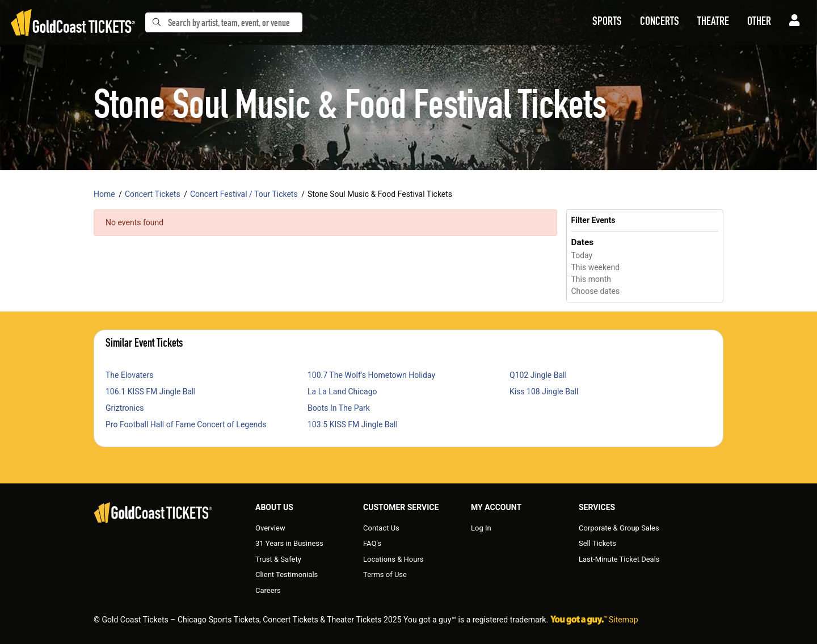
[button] (607, 23)
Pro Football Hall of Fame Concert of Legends (186, 424)
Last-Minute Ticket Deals (619, 559)
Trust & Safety (278, 559)
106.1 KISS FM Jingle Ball (151, 392)
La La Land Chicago (342, 392)
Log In (481, 528)
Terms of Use (385, 574)
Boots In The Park (339, 408)
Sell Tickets (597, 543)
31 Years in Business (289, 543)
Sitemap (623, 620)
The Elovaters (129, 375)
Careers (268, 590)
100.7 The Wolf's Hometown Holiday (371, 375)
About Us (274, 507)
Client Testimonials (287, 574)
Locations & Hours (393, 559)
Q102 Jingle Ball (538, 375)
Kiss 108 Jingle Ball (544, 392)
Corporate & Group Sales (619, 528)
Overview (270, 528)
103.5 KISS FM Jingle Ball (353, 424)
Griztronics (125, 408)
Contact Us (381, 528)
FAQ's (372, 543)
